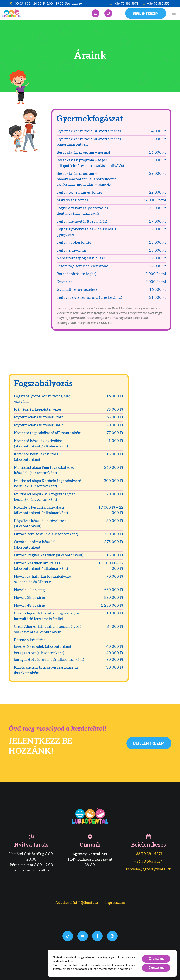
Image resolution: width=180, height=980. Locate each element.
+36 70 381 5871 (126, 4)
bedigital (113, 964)
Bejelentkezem (149, 743)
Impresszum (115, 903)
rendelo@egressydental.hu (149, 869)
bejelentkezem (146, 13)
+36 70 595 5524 (159, 4)
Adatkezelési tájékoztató (77, 903)
